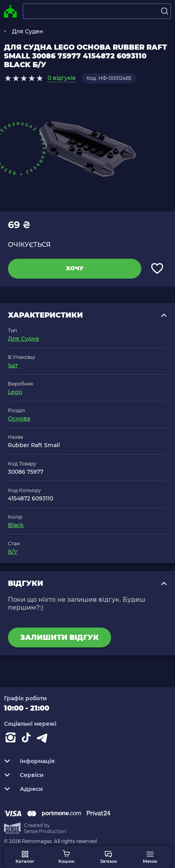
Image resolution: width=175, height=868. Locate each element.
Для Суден (28, 31)
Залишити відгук (60, 637)
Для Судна (23, 339)
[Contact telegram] (44, 739)
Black (16, 525)
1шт (13, 365)
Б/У (13, 552)
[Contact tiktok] (28, 739)
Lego (15, 392)
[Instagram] (12, 739)
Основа (19, 418)
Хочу (75, 268)
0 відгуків (62, 78)
